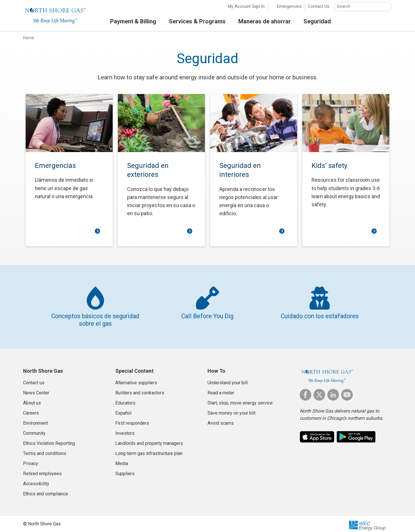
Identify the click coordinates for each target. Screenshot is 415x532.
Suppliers (125, 470)
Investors (125, 430)
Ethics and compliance (46, 490)
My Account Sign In (246, 9)
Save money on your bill (231, 410)
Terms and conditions (45, 450)
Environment (35, 420)
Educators (125, 399)
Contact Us (319, 9)
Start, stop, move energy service (240, 399)
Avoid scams (221, 420)
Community (34, 430)
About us (32, 399)
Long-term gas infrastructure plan (149, 450)
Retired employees (42, 470)
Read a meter (221, 389)
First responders (132, 420)
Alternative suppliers (136, 379)
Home (29, 40)
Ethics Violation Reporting (49, 440)
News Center (36, 389)
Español (123, 410)
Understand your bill (228, 379)
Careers (31, 410)
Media (122, 460)
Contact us (34, 379)
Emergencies (289, 9)
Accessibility (36, 480)
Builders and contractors (140, 389)
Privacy (31, 460)
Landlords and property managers (149, 440)
